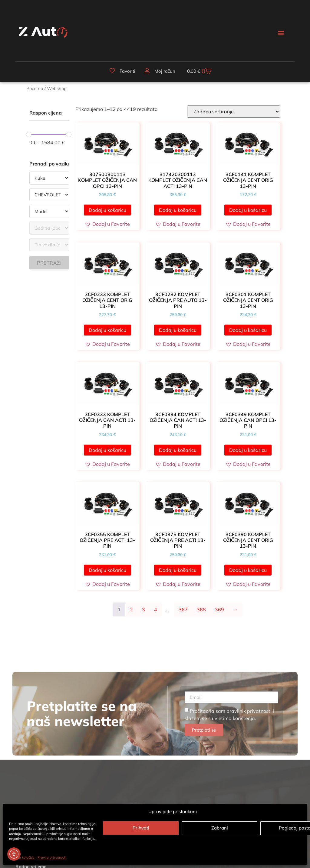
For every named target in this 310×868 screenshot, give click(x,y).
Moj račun (165, 71)
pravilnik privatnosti (249, 784)
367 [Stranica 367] (183, 609)
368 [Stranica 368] (201, 609)
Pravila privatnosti (52, 857)
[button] (281, 33)
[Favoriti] (112, 71)
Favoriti (127, 71)
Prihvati (141, 828)
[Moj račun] (147, 71)
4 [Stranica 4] (156, 609)
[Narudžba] (234, 112)
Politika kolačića (22, 857)
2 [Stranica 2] (131, 609)
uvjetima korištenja (233, 791)
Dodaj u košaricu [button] (107, 210)
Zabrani (220, 828)
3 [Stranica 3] (143, 609)
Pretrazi (49, 263)
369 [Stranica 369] (219, 609)
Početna (35, 88)
